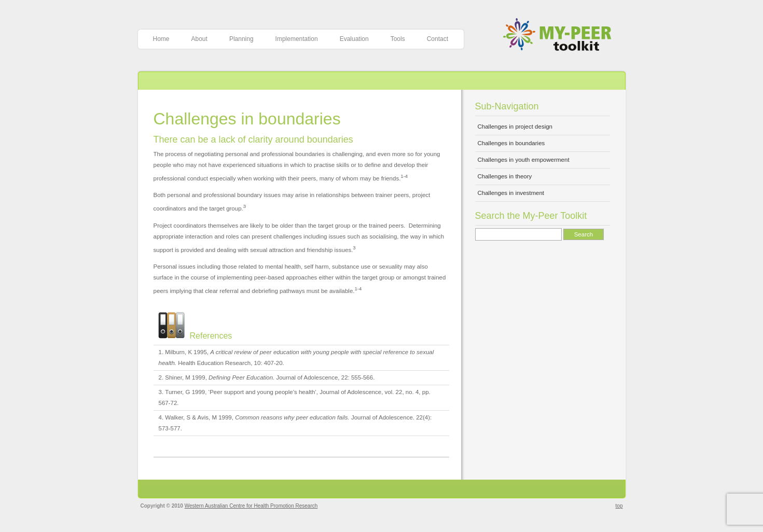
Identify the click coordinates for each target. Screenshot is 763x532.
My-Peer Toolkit (561, 36)
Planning (241, 39)
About (199, 39)
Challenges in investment (511, 193)
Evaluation (354, 39)
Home (161, 39)
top (619, 506)
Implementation (297, 39)
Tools (398, 39)
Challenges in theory (505, 176)
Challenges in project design (515, 127)
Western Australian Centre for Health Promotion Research (251, 506)
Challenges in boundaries (247, 119)
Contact (438, 39)
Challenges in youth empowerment (524, 160)
